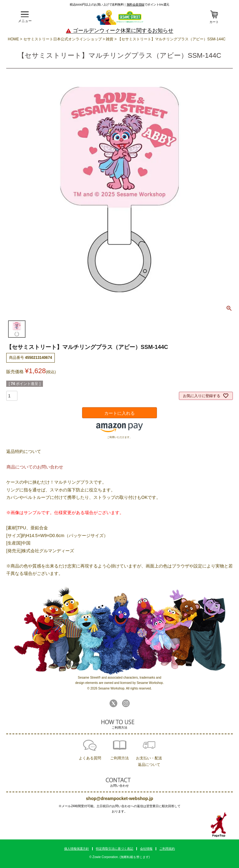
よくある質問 (90, 758)
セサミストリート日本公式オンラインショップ (63, 39)
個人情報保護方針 (77, 849)
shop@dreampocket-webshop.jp (119, 798)
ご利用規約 (167, 849)
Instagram (126, 703)
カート (214, 22)
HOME (13, 39)
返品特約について (24, 451)
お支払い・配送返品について (149, 761)
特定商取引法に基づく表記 (115, 849)
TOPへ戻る (219, 825)
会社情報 (146, 849)
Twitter (113, 703)
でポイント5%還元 (148, 4)
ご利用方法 (119, 758)
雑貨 (110, 39)
